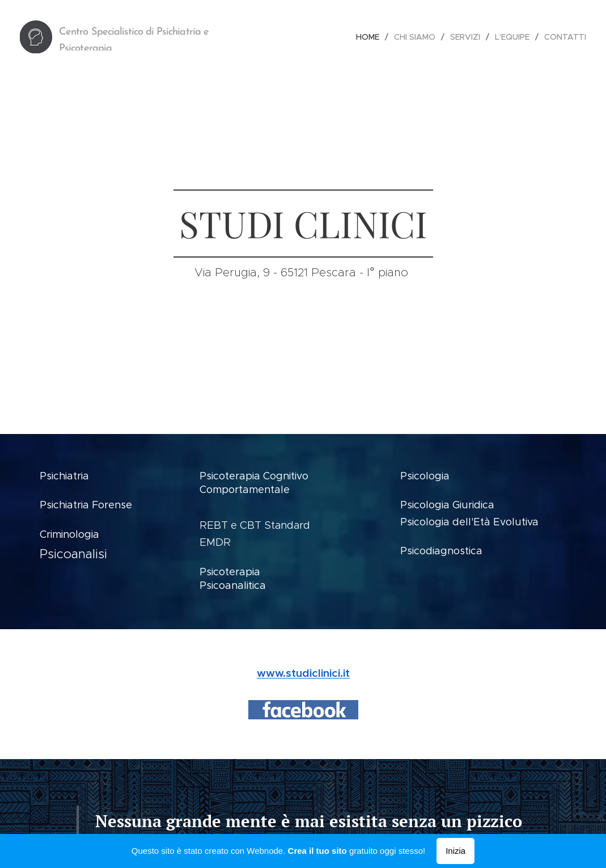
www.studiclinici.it (303, 673)
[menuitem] (371, 37)
